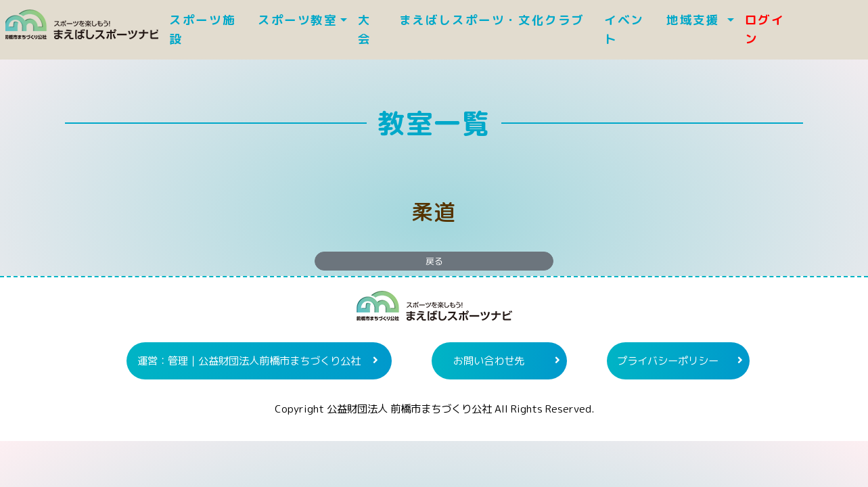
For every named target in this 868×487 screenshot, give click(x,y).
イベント (624, 29)
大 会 (365, 29)
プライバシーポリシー (668, 361)
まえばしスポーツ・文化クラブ (499, 20)
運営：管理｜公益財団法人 (249, 361)
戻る (434, 261)
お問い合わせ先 (489, 361)
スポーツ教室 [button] (298, 20)
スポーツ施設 (202, 29)
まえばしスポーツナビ (434, 311)
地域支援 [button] (695, 20)
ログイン (765, 29)
